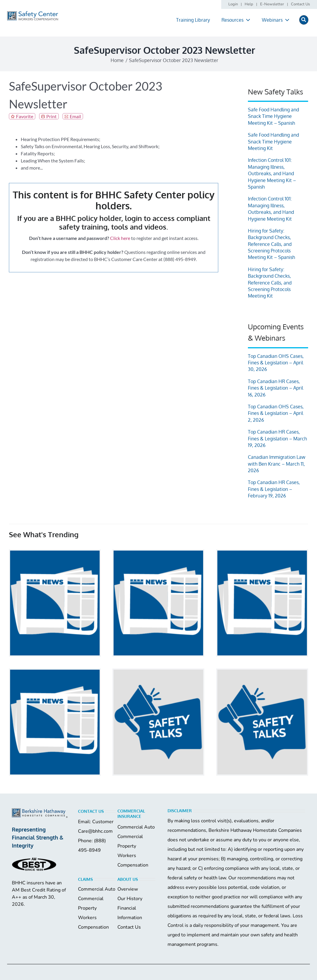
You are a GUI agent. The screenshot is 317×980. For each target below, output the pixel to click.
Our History (130, 899)
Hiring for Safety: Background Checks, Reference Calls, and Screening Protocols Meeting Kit (270, 283)
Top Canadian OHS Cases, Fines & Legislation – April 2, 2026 (276, 413)
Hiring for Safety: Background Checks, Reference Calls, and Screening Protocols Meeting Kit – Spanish (271, 244)
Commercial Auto (136, 827)
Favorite (25, 116)
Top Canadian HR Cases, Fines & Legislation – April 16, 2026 (275, 388)
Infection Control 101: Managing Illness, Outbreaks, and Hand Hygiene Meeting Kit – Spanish (272, 173)
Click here (120, 238)
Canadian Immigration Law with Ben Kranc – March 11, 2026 (277, 464)
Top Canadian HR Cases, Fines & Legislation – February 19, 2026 (274, 489)
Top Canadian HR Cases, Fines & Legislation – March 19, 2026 (277, 438)
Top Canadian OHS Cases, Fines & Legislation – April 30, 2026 (276, 363)
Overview (128, 889)
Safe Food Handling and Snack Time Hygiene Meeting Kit (273, 142)
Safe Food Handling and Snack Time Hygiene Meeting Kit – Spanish (273, 116)
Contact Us (129, 927)
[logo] (33, 13)
